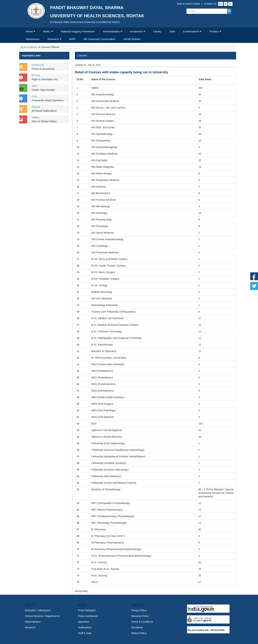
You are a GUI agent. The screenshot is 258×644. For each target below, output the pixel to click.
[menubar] (129, 35)
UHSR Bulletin (132, 39)
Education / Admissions (38, 610)
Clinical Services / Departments (42, 616)
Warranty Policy (140, 616)
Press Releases (87, 610)
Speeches (84, 622)
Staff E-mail (85, 633)
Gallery (36, 117)
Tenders (214, 31)
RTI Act (36, 75)
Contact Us (210, 4)
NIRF (72, 39)
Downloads (38, 65)
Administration (111, 31)
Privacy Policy (139, 610)
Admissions (33, 39)
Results (36, 107)
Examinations (191, 31)
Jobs (172, 31)
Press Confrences (88, 616)
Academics (136, 31)
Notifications (85, 627)
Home (29, 31)
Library (157, 31)
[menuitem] (31, 31)
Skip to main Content (188, 4)
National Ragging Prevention (78, 31)
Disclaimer (137, 627)
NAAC (47, 31)
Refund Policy (139, 633)
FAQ (34, 96)
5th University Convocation (99, 39)
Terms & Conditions (142, 622)
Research (53, 39)
